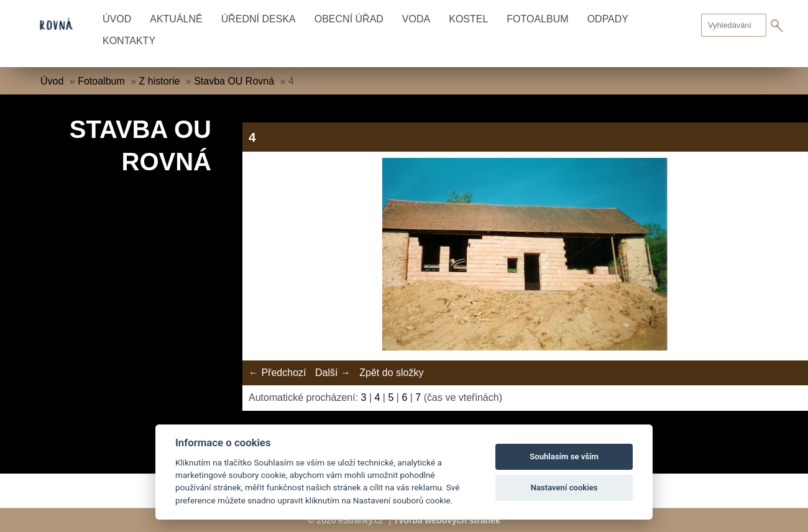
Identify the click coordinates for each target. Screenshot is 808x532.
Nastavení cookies (564, 488)
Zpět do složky (391, 373)
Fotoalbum (537, 19)
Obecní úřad (349, 19)
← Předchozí (277, 373)
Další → (333, 373)
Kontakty (129, 41)
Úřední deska (259, 19)
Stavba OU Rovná (234, 81)
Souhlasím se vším (564, 456)
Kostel (468, 19)
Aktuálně (176, 19)
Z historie (160, 81)
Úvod (117, 19)
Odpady (608, 19)
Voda (416, 19)
